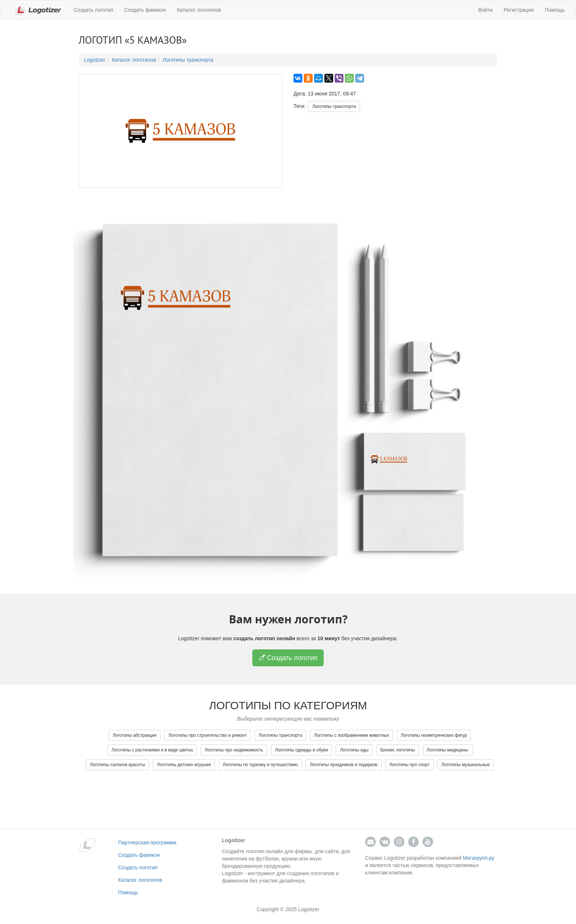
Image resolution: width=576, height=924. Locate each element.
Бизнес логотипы (397, 750)
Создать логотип (93, 10)
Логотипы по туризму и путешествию (260, 765)
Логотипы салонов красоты (118, 765)
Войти (485, 10)
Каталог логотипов (199, 10)
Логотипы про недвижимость (234, 750)
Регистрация (519, 10)
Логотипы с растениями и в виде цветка (152, 750)
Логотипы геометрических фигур (434, 735)
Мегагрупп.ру (479, 858)
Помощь (555, 10)
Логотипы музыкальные (466, 765)
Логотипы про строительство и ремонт (208, 735)
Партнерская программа (147, 843)
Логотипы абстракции (135, 735)
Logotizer (95, 60)
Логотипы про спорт (410, 765)
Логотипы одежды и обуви (301, 750)
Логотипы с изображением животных (352, 735)
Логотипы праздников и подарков (344, 765)
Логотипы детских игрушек (184, 765)
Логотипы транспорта (188, 60)
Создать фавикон (145, 10)
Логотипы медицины (448, 750)
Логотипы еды (354, 750)
